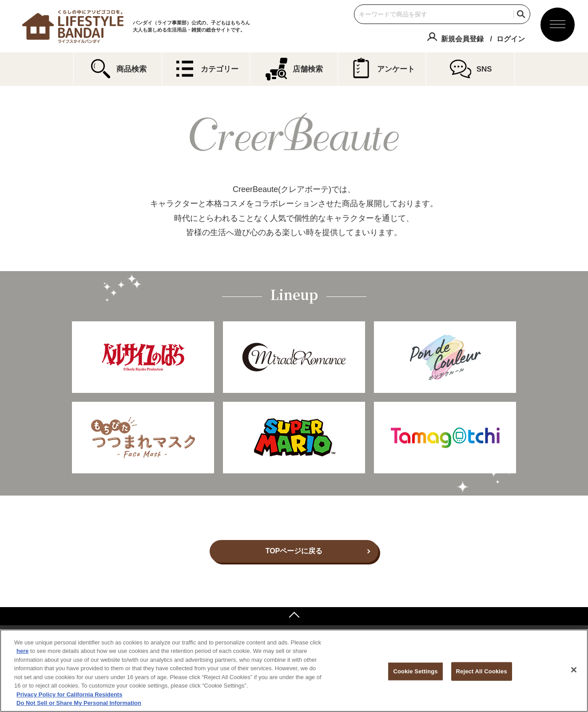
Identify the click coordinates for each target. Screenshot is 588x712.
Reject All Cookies (482, 671)
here (22, 651)
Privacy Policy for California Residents (69, 694)
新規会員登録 (462, 39)
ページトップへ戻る (294, 616)
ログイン (511, 39)
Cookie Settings (415, 671)
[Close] (574, 670)
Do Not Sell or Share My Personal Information (79, 703)
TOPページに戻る (294, 551)
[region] (294, 671)
